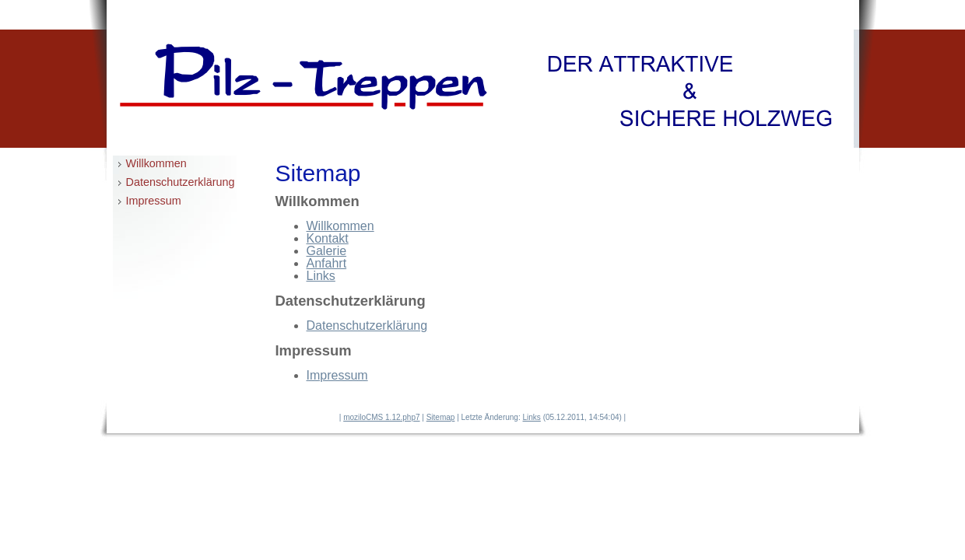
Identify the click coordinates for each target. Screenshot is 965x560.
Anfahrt (327, 263)
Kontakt (328, 238)
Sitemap (441, 417)
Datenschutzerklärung (181, 182)
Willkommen (156, 163)
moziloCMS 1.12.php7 (381, 417)
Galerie (327, 251)
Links (321, 276)
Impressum (154, 201)
